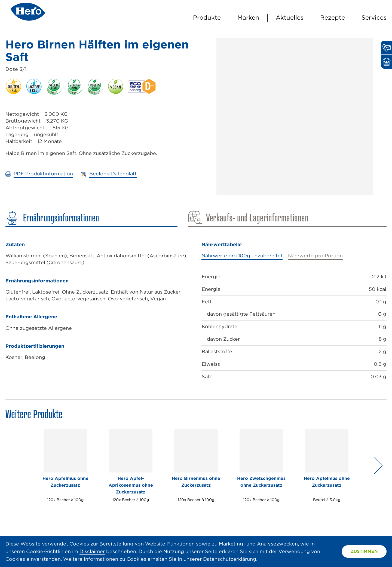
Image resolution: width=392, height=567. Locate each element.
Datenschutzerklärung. (230, 559)
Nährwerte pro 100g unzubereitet (242, 256)
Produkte (207, 17)
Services (374, 17)
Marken (248, 17)
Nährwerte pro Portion (315, 256)
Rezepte (333, 17)
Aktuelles (290, 17)
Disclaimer (92, 551)
